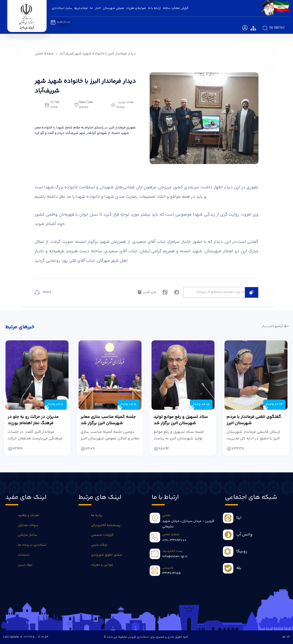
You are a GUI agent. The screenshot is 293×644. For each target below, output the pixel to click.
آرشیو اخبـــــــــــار (273, 326)
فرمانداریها (84, 8)
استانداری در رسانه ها (32, 545)
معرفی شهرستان (113, 8)
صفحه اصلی (44, 54)
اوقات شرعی (99, 545)
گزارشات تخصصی (102, 535)
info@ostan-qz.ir (175, 556)
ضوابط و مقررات (136, 8)
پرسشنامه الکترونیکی (106, 525)
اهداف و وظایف (29, 515)
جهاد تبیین (25, 565)
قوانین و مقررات (102, 565)
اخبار (98, 8)
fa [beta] (277, 28)
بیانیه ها (97, 515)
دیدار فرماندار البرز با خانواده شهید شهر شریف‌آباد (97, 54)
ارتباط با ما (154, 8)
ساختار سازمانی (27, 535)
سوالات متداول (28, 525)
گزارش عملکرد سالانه (176, 8)
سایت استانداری (62, 8)
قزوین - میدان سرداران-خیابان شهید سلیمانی (188, 524)
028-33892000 (174, 540)
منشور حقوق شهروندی (107, 555)
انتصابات (24, 555)
